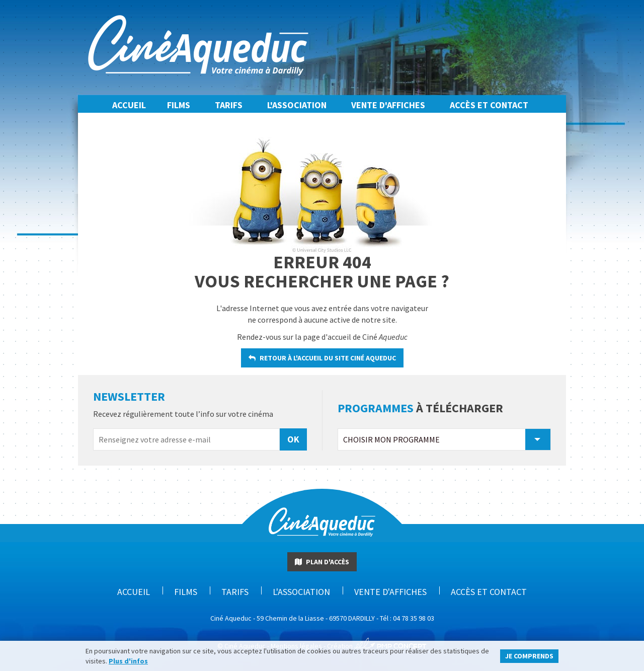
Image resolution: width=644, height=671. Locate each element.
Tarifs (229, 105)
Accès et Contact (489, 105)
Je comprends (529, 656)
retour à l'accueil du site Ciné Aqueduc (322, 358)
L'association (297, 105)
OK (293, 439)
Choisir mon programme (442, 439)
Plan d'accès (322, 562)
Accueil (129, 105)
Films (179, 105)
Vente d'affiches (388, 105)
